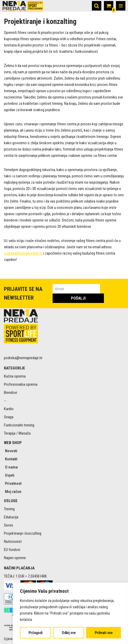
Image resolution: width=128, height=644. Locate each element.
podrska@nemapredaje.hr (23, 253)
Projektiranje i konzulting (23, 533)
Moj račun (13, 492)
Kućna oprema (15, 376)
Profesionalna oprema (21, 384)
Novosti (11, 451)
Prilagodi (36, 633)
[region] (70, 613)
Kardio (9, 409)
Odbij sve (69, 633)
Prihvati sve (104, 633)
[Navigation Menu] (121, 6)
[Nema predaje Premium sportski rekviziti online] (23, 6)
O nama (11, 467)
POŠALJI (78, 298)
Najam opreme (15, 558)
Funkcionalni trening (19, 425)
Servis (9, 525)
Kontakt (11, 459)
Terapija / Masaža (17, 433)
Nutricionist (13, 542)
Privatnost (13, 483)
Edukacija (11, 517)
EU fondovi (12, 550)
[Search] (97, 6)
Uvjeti (10, 475)
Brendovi (10, 393)
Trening (9, 509)
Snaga (9, 417)
